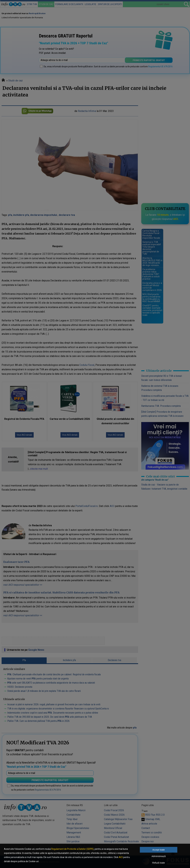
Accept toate (159, 850)
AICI (121, 857)
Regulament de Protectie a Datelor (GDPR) (72, 849)
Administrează (159, 856)
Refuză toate (158, 863)
